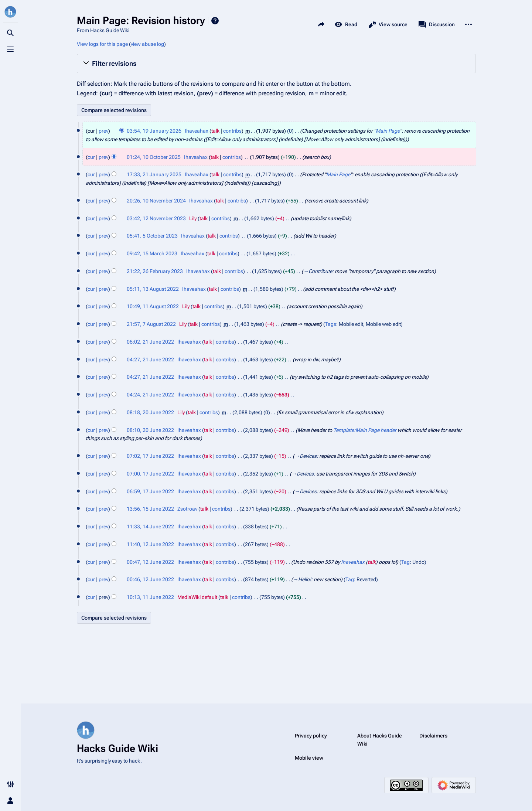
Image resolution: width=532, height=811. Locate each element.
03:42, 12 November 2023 (156, 218)
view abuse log (147, 44)
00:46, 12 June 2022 (150, 579)
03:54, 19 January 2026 (154, 131)
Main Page (388, 131)
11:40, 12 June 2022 (150, 544)
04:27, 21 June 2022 (150, 360)
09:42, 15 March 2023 (152, 253)
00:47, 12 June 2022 (150, 562)
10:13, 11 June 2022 (150, 597)
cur (91, 157)
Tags (331, 324)
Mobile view (309, 758)
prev (103, 131)
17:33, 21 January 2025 (154, 174)
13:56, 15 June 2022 (150, 509)
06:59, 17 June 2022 (150, 491)
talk (215, 131)
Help (215, 21)
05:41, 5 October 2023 (152, 236)
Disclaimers (433, 736)
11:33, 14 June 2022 (150, 527)
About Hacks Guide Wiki (380, 740)
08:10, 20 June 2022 (150, 430)
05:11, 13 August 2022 (153, 289)
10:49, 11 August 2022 (153, 306)
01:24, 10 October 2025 (154, 157)
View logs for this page (102, 44)
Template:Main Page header (365, 430)
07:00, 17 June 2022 (150, 474)
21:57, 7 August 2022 (151, 324)
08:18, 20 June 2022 (150, 412)
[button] (276, 64)
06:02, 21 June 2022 (150, 342)
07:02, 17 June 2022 (150, 456)
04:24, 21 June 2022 (150, 395)
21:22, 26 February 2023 (155, 271)
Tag (405, 562)
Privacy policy (311, 736)
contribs (232, 131)
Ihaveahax (353, 562)
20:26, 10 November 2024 (156, 201)
